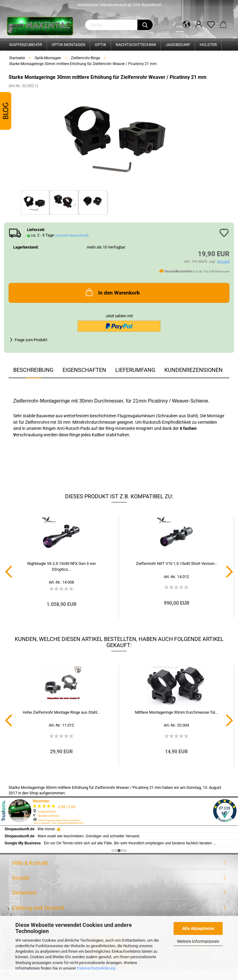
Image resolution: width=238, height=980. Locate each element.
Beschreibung (33, 370)
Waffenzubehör (26, 45)
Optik (100, 45)
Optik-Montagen (68, 45)
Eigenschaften (84, 370)
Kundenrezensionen (194, 370)
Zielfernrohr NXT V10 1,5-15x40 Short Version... (177, 563)
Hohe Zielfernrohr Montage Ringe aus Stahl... (61, 712)
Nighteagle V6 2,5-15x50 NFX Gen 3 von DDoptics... (61, 566)
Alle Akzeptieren (198, 928)
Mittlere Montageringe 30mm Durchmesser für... (176, 712)
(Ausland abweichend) (72, 235)
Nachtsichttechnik (136, 45)
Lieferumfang (135, 370)
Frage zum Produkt (31, 340)
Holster (208, 45)
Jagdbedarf (178, 45)
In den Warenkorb (112, 292)
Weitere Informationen (198, 941)
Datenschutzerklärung (96, 968)
